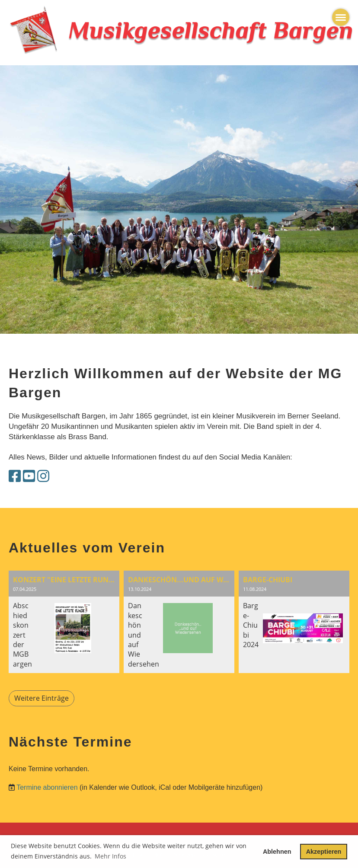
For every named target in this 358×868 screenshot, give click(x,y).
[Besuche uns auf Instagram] (43, 476)
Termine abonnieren (47, 787)
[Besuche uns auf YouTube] (29, 476)
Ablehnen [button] (277, 852)
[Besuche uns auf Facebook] (15, 476)
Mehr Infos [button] (110, 856)
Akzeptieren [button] (324, 852)
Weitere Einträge (42, 698)
